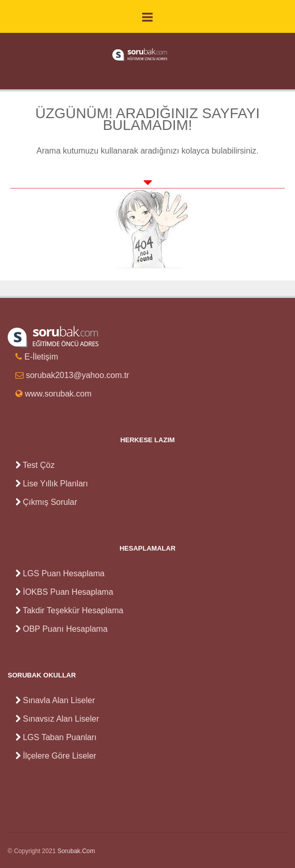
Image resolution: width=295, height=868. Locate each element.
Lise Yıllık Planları (55, 484)
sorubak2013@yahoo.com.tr (77, 375)
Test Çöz (38, 465)
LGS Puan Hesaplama (63, 573)
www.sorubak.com (58, 394)
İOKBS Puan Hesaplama (68, 592)
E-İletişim (41, 357)
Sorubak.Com (76, 851)
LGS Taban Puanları (60, 737)
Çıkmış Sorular (50, 502)
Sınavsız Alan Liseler (61, 719)
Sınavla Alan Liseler (59, 700)
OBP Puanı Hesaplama (65, 629)
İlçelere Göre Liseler (59, 756)
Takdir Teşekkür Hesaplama (73, 610)
